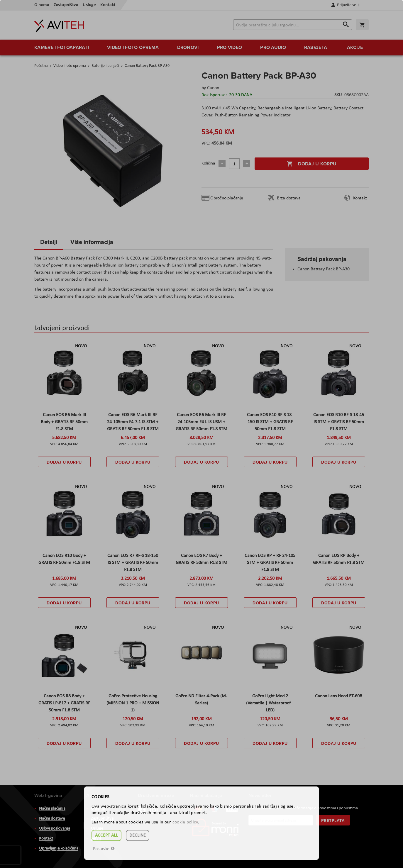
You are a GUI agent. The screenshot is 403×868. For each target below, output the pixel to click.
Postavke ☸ (104, 849)
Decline (138, 835)
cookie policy (185, 822)
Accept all (106, 835)
